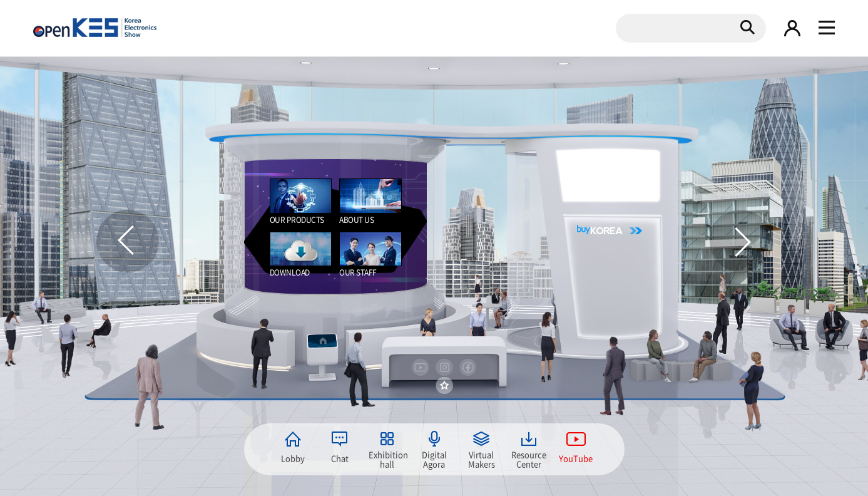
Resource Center (529, 458)
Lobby (293, 458)
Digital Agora (434, 458)
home (323, 340)
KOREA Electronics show (95, 28)
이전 (128, 241)
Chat (340, 458)
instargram (444, 368)
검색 (747, 27)
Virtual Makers (482, 458)
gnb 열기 (827, 28)
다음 (741, 241)
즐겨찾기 (444, 386)
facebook (468, 368)
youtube (421, 368)
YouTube (576, 458)
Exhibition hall (387, 458)
